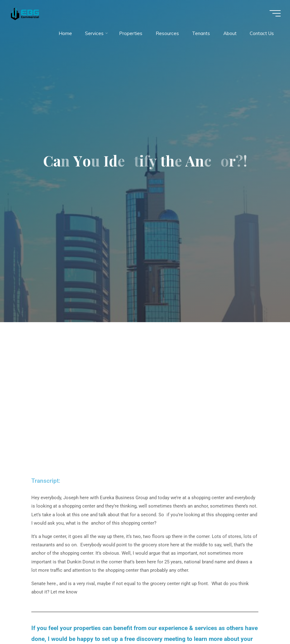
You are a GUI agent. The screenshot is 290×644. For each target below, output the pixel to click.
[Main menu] (275, 13)
